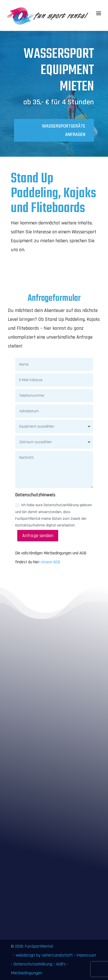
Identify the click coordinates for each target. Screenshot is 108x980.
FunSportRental (39, 946)
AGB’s (61, 964)
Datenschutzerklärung (33, 964)
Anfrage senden (38, 536)
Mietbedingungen (27, 973)
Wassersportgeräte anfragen (64, 132)
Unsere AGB (50, 562)
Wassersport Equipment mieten (59, 72)
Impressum (86, 955)
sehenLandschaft (58, 955)
